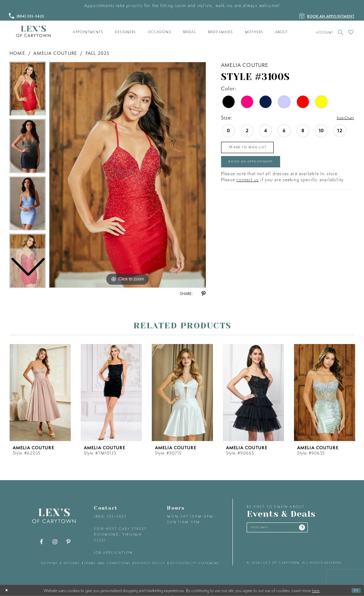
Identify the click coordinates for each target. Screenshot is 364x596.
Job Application (113, 552)
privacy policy (150, 563)
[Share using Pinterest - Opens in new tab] (203, 294)
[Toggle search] (341, 32)
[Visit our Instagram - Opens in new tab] (55, 542)
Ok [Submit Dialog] (354, 590)
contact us (248, 191)
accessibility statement (195, 563)
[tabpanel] (128, 175)
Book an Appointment (263, 170)
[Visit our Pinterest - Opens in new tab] (69, 542)
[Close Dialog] (8, 590)
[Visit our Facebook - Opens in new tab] (42, 542)
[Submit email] (325, 530)
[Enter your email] (290, 530)
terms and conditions (107, 563)
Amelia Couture (55, 53)
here (316, 590)
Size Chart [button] (342, 118)
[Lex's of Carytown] (33, 32)
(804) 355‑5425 (110, 516)
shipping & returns (60, 563)
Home (17, 53)
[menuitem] (88, 32)
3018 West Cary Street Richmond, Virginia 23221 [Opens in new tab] (120, 534)
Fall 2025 (98, 53)
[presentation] (40, 393)
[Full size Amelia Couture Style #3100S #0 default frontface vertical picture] (128, 175)
